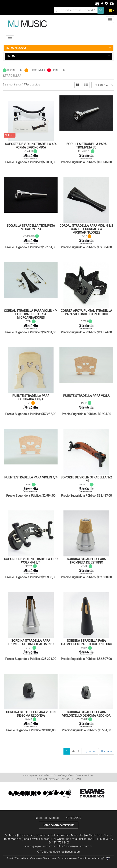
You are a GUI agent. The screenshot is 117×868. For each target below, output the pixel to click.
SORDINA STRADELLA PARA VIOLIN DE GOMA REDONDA (31, 714)
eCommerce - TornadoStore (43, 858)
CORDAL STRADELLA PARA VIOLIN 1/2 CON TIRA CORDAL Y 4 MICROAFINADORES (86, 229)
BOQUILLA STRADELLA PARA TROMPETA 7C (86, 146)
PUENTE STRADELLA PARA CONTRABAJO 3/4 (31, 397)
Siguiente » (90, 751)
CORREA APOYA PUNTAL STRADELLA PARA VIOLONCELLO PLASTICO (86, 312)
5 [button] (33, 793)
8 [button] (50, 793)
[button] (97, 4)
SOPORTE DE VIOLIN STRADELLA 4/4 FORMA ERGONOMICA (31, 146)
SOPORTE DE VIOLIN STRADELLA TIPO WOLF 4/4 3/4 (31, 561)
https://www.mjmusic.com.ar (75, 846)
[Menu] (110, 20)
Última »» (106, 751)
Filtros (58, 56)
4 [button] (28, 793)
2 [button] (16, 793)
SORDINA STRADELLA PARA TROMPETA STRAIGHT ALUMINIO (31, 642)
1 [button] (10, 793)
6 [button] (39, 793)
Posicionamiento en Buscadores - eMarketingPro (82, 858)
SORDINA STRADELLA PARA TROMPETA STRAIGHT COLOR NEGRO (86, 642)
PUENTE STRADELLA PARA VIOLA (86, 396)
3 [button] (22, 793)
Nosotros (41, 818)
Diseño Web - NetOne (18, 858)
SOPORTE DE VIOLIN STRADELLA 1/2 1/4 (86, 479)
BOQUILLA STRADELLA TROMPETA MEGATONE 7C (31, 227)
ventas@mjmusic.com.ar (40, 846)
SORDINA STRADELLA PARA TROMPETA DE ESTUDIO (86, 561)
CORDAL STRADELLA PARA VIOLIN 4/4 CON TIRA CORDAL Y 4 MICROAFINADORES (31, 314)
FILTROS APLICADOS (58, 48)
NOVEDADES (73, 818)
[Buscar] (101, 10)
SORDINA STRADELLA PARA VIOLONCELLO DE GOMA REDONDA (86, 714)
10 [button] (62, 793)
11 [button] (68, 793)
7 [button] (45, 793)
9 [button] (56, 793)
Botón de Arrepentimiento (59, 825)
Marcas (54, 818)
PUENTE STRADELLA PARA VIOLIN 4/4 (31, 477)
